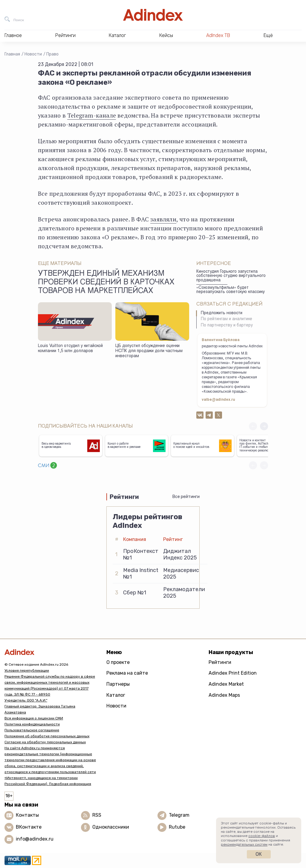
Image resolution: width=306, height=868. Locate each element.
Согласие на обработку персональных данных (45, 742)
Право (52, 54)
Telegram (179, 815)
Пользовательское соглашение (32, 730)
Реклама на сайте (127, 673)
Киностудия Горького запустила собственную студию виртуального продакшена (231, 276)
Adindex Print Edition (233, 673)
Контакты (27, 815)
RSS (97, 815)
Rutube (177, 827)
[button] (264, 426)
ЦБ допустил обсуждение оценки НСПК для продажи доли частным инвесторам (149, 351)
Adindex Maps (224, 695)
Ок (259, 854)
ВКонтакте (29, 827)
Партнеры (118, 684)
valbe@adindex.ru (218, 400)
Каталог (116, 695)
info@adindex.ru (35, 839)
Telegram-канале (92, 115)
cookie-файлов (262, 836)
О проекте (118, 662)
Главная (12, 54)
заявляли (163, 219)
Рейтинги (220, 662)
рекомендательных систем (244, 844)
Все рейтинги (186, 497)
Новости (33, 54)
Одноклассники (111, 827)
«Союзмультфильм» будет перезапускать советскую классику (231, 290)
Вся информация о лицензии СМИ (34, 718)
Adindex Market (226, 684)
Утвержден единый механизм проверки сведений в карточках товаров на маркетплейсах (106, 283)
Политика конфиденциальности (32, 724)
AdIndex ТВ (218, 35)
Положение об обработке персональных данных (47, 736)
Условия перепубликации (27, 670)
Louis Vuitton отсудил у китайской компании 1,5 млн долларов (70, 349)
